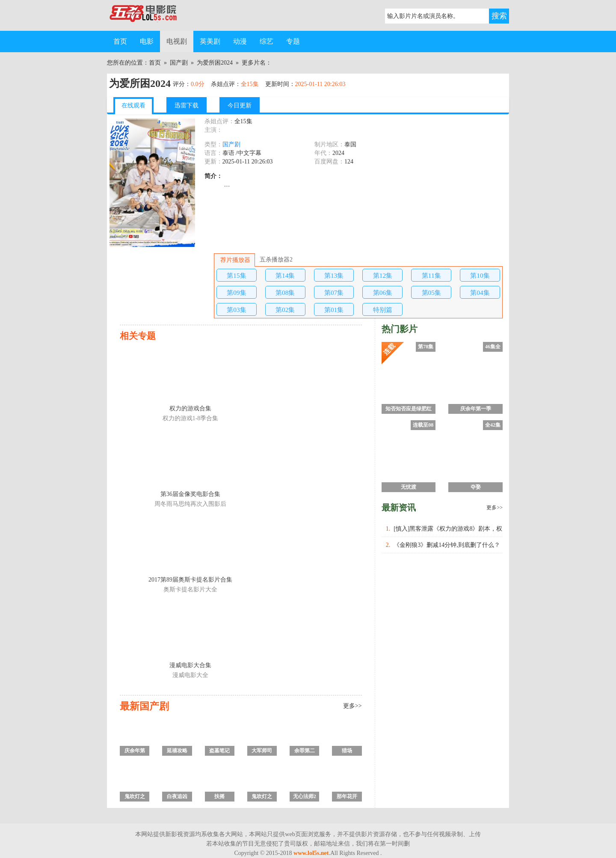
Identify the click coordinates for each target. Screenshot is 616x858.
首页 (120, 41)
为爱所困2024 (215, 63)
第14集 (285, 275)
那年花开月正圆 (347, 797)
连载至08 (423, 425)
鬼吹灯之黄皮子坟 (135, 797)
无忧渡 (409, 487)
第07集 (334, 292)
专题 (293, 41)
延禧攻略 (177, 751)
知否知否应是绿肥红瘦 (409, 410)
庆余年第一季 (135, 752)
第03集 (236, 310)
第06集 (383, 292)
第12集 (383, 275)
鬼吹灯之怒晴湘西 (262, 797)
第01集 (334, 310)
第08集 (285, 292)
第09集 (236, 292)
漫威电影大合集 (190, 665)
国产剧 (179, 63)
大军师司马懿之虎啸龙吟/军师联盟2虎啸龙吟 (262, 752)
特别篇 (383, 310)
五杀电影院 (150, 15)
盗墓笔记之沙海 (219, 752)
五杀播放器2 (276, 260)
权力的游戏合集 (190, 408)
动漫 (240, 41)
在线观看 (133, 105)
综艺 (267, 41)
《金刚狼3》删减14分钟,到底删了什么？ (447, 545)
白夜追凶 (177, 796)
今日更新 (240, 105)
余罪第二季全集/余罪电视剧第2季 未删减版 (304, 752)
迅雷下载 (187, 105)
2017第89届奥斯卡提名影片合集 (190, 580)
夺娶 (476, 487)
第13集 (334, 275)
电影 (147, 41)
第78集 (426, 347)
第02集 (285, 310)
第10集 (480, 275)
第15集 (236, 275)
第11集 (431, 275)
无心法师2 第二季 (305, 797)
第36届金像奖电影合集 (190, 494)
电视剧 (177, 41)
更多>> (352, 706)
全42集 (493, 425)
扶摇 (219, 796)
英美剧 (210, 41)
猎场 (347, 751)
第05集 (431, 292)
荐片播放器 (234, 260)
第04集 (480, 292)
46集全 (493, 347)
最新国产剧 (144, 706)
